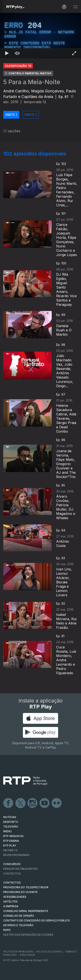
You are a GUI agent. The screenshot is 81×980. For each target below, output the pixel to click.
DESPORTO (11, 822)
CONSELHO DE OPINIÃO (19, 916)
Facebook (8, 803)
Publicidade (27, 955)
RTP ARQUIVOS (13, 836)
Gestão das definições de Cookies (28, 935)
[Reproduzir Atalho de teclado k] (7, 53)
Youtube (45, 803)
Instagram (33, 803)
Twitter (21, 803)
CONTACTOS (12, 883)
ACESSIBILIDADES (15, 897)
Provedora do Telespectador (26, 887)
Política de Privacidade (18, 952)
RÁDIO (7, 831)
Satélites (10, 902)
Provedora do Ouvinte (20, 892)
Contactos (12, 874)
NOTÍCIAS (10, 817)
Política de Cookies (49, 952)
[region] (40, 36)
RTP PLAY (10, 846)
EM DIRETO (10, 850)
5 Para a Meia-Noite (32, 82)
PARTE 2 (31, 115)
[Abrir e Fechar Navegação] (75, 7)
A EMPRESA (11, 906)
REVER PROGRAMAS (16, 855)
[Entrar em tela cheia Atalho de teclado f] (74, 53)
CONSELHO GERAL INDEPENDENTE (26, 911)
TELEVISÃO (11, 827)
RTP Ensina (11, 841)
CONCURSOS (12, 864)
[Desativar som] (17, 53)
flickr (57, 803)
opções (12, 131)
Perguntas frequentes (20, 869)
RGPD (7, 930)
